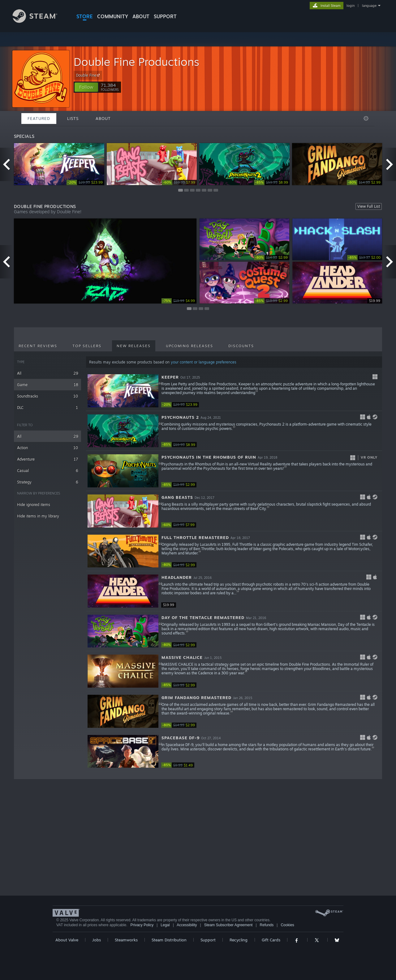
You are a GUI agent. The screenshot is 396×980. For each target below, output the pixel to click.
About (141, 16)
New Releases (134, 346)
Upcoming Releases (189, 346)
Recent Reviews (38, 346)
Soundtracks (47, 396)
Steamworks (126, 940)
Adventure (47, 459)
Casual (47, 471)
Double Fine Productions (136, 62)
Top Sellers (87, 346)
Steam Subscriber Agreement (228, 925)
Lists (73, 118)
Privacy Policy (142, 925)
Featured (39, 118)
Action (47, 448)
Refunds (267, 925)
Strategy (47, 482)
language (369, 6)
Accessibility (187, 925)
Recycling (239, 940)
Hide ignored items (34, 505)
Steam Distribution (169, 940)
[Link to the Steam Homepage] (40, 21)
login (351, 6)
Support (208, 940)
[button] (86, 87)
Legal (165, 925)
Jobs (97, 940)
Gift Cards (271, 940)
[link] (85, 182)
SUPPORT (165, 16)
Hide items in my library (38, 516)
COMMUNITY (113, 16)
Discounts (241, 346)
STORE (85, 16)
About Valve (67, 940)
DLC (47, 407)
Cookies (287, 925)
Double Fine (89, 75)
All (47, 373)
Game (47, 385)
